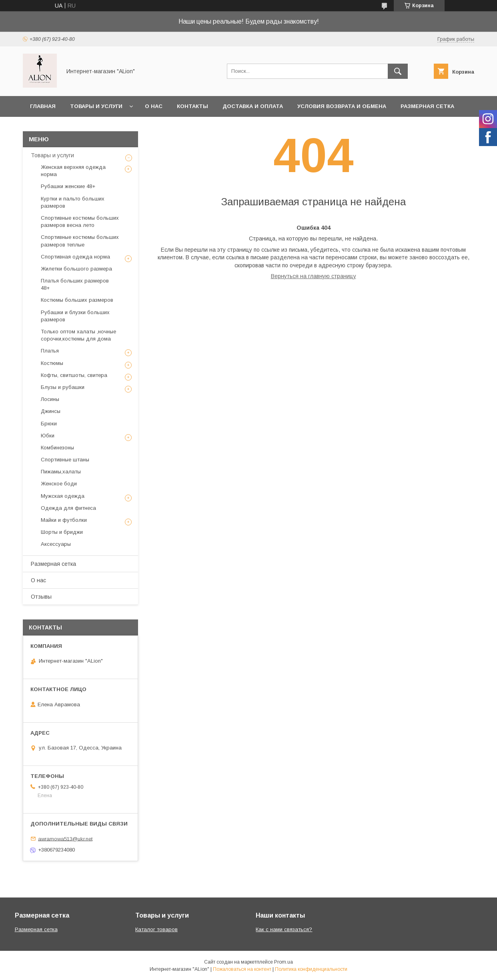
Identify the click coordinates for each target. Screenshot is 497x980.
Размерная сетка (427, 106)
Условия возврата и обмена (342, 106)
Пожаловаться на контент (242, 969)
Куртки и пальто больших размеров (73, 202)
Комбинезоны (57, 448)
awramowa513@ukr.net (65, 839)
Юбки (48, 436)
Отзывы (41, 597)
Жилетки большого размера (76, 269)
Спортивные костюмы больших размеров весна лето (80, 221)
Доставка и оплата (253, 106)
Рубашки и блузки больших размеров (75, 316)
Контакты (192, 106)
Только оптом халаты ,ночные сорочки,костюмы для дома (78, 335)
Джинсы (51, 411)
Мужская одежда (63, 496)
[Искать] (398, 71)
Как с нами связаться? (284, 929)
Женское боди (59, 484)
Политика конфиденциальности (311, 969)
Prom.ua (284, 962)
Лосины (50, 399)
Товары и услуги (96, 106)
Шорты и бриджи (62, 532)
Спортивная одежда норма (75, 257)
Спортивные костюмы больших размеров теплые (80, 241)
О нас (154, 106)
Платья (50, 351)
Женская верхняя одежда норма (73, 171)
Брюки (49, 424)
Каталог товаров (156, 929)
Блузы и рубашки (63, 387)
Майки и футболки (64, 520)
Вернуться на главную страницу (314, 276)
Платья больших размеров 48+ (75, 284)
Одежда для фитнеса (68, 508)
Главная (43, 106)
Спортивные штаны (65, 460)
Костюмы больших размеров (77, 300)
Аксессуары (56, 544)
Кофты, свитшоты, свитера (74, 375)
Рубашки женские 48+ (68, 186)
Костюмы (52, 363)
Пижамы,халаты (61, 472)
